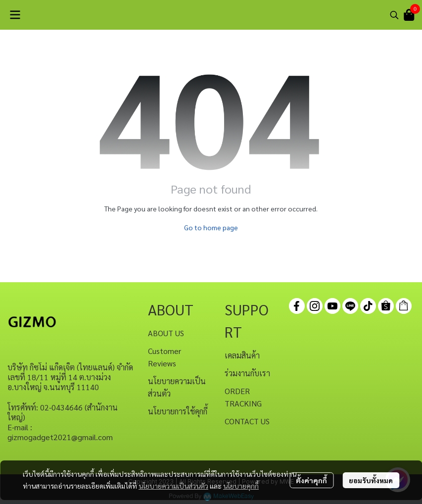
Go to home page (211, 227)
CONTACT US (247, 421)
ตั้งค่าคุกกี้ (311, 480)
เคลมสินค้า (242, 355)
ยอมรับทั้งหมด (371, 480)
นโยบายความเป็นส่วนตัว (173, 486)
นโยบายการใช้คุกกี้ (178, 411)
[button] (394, 15)
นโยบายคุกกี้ (241, 486)
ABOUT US (166, 333)
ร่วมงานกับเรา (247, 373)
